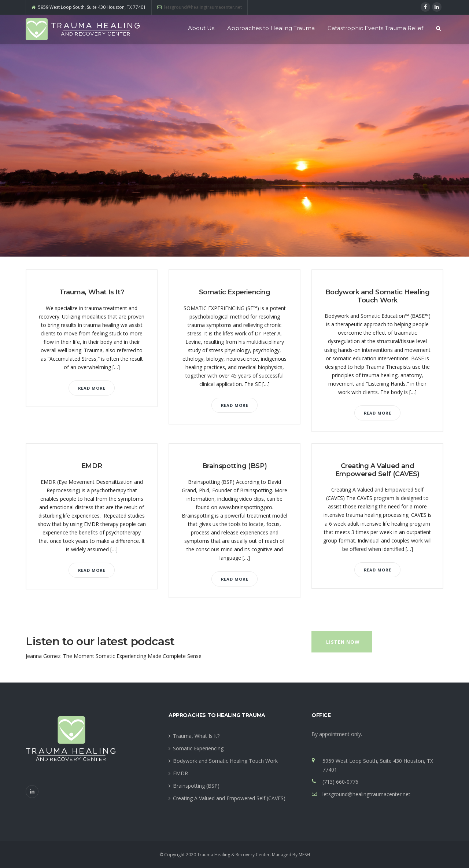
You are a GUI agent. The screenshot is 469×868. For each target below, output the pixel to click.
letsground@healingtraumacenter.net (203, 7)
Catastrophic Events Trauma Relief (375, 28)
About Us (201, 28)
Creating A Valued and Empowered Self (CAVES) (377, 470)
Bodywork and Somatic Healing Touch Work (378, 296)
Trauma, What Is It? (92, 292)
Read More (92, 388)
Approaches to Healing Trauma (271, 28)
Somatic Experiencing (235, 292)
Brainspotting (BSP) (234, 466)
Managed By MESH (291, 855)
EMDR (92, 466)
